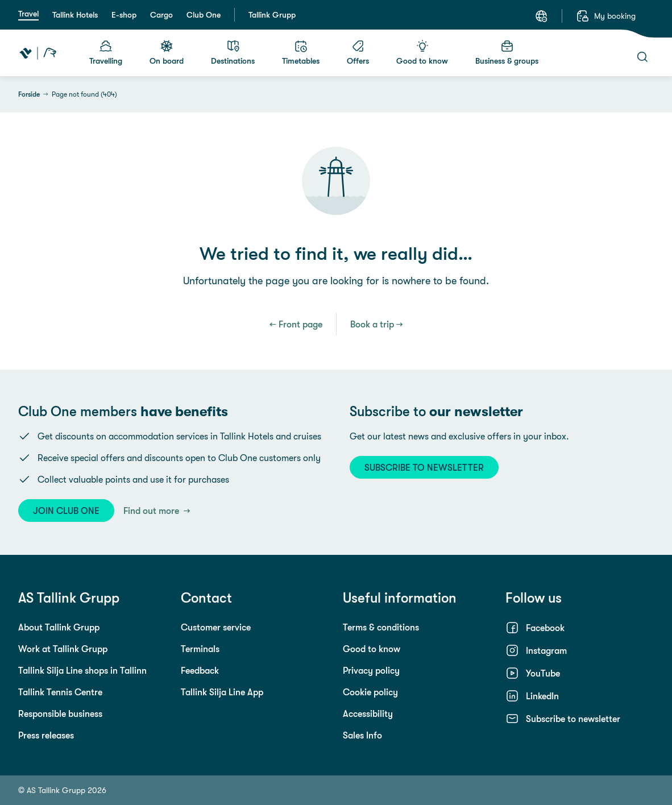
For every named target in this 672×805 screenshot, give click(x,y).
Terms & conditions (381, 627)
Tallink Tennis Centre (60, 692)
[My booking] (606, 16)
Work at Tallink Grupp (63, 649)
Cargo (161, 15)
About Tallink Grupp (59, 627)
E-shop (124, 15)
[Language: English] (541, 16)
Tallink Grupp (272, 15)
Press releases (46, 735)
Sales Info (362, 735)
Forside (29, 94)
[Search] (642, 57)
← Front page (296, 324)
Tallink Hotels (75, 15)
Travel (28, 14)
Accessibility (368, 713)
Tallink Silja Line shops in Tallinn (82, 670)
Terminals (200, 649)
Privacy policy (371, 670)
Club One (204, 15)
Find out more (152, 511)
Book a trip (372, 324)
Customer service (216, 627)
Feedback (200, 670)
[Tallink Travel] (38, 53)
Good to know (372, 649)
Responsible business (60, 713)
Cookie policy (370, 692)
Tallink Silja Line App (222, 692)
